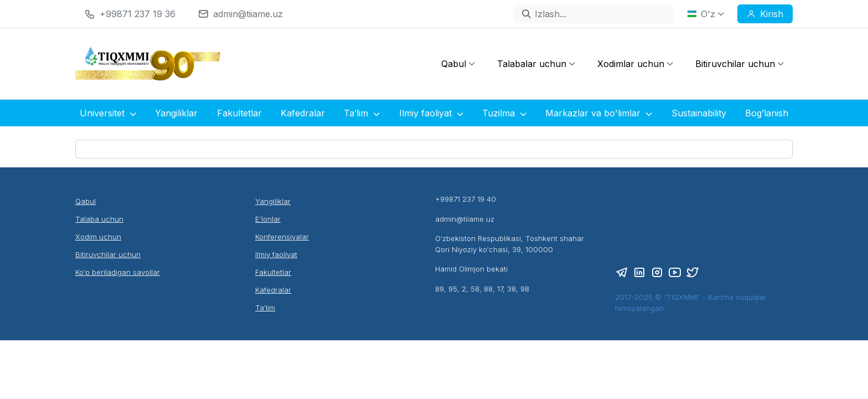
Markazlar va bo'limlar (599, 113)
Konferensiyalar (282, 237)
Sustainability (699, 113)
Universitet (108, 113)
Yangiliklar (176, 113)
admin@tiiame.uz (248, 14)
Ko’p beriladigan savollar (118, 272)
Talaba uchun (99, 219)
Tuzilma (504, 113)
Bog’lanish (767, 113)
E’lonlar (268, 219)
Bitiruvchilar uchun (740, 64)
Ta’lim (362, 113)
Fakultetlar (239, 113)
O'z (706, 14)
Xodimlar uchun (635, 64)
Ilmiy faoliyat (431, 113)
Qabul (458, 64)
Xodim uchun (98, 237)
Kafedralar (303, 113)
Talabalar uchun (536, 64)
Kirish (765, 14)
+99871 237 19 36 (138, 14)
